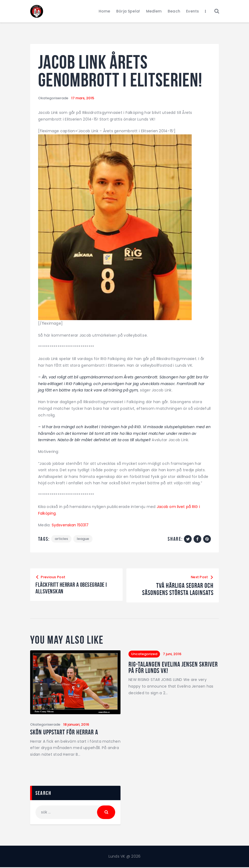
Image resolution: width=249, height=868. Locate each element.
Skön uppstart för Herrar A (65, 733)
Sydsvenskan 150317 (71, 525)
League (84, 539)
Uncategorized (144, 654)
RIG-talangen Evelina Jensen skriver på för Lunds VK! (165, 668)
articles (62, 539)
